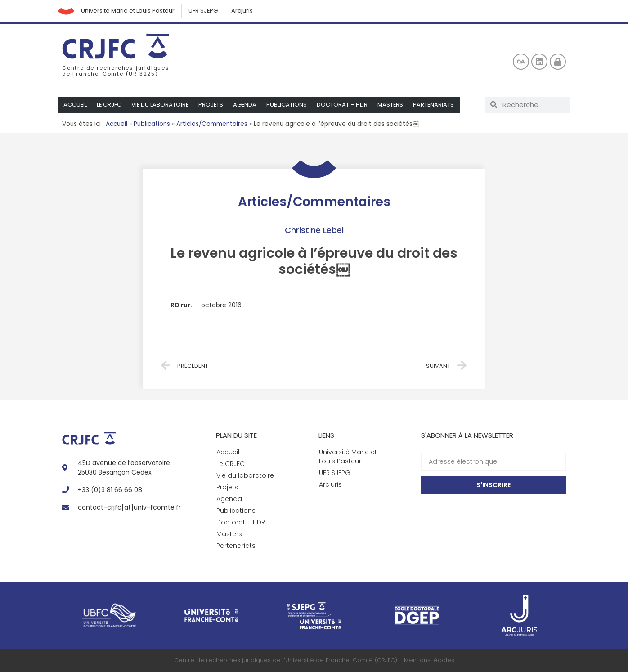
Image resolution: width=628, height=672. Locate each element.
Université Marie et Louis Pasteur (129, 11)
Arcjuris (244, 11)
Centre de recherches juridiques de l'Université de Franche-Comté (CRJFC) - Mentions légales (314, 661)
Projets (213, 105)
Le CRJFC (110, 105)
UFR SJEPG (205, 11)
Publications (289, 105)
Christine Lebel (314, 231)
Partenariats (437, 105)
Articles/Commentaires (212, 124)
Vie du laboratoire (161, 105)
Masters (393, 105)
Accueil (75, 105)
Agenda (247, 105)
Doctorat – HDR (345, 105)
